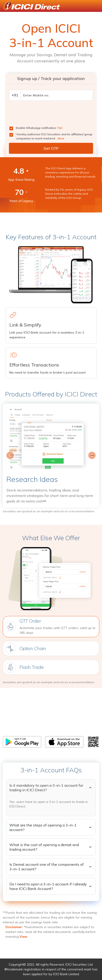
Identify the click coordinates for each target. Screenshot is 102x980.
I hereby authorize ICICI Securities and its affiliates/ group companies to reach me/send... (54, 136)
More (61, 138)
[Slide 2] (51, 501)
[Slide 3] (59, 501)
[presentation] (44, 113)
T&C (60, 128)
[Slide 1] (43, 501)
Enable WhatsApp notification (39, 128)
